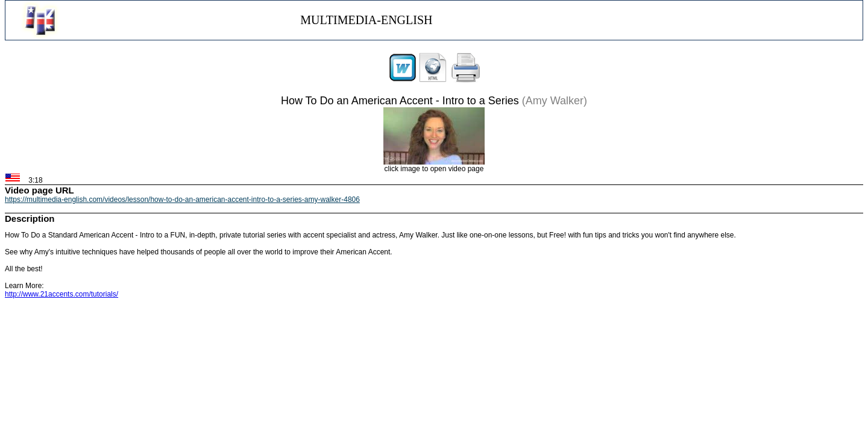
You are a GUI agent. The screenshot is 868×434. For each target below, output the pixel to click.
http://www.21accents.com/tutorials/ (61, 294)
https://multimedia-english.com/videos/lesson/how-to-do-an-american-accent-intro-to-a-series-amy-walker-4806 (182, 200)
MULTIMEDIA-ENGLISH (366, 20)
